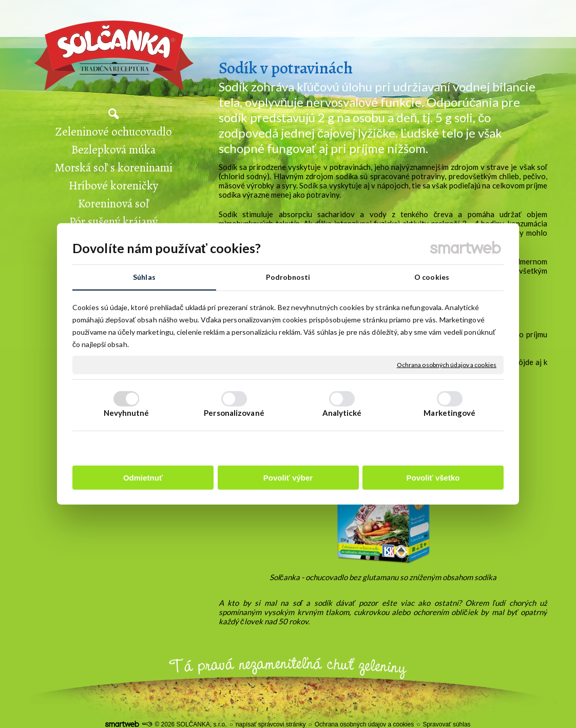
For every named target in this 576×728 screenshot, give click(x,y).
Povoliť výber (288, 478)
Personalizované (234, 413)
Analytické (342, 413)
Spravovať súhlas (446, 724)
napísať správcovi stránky (271, 724)
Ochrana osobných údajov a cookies (447, 365)
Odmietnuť (143, 478)
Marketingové (449, 413)
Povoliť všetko (433, 478)
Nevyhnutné (127, 413)
